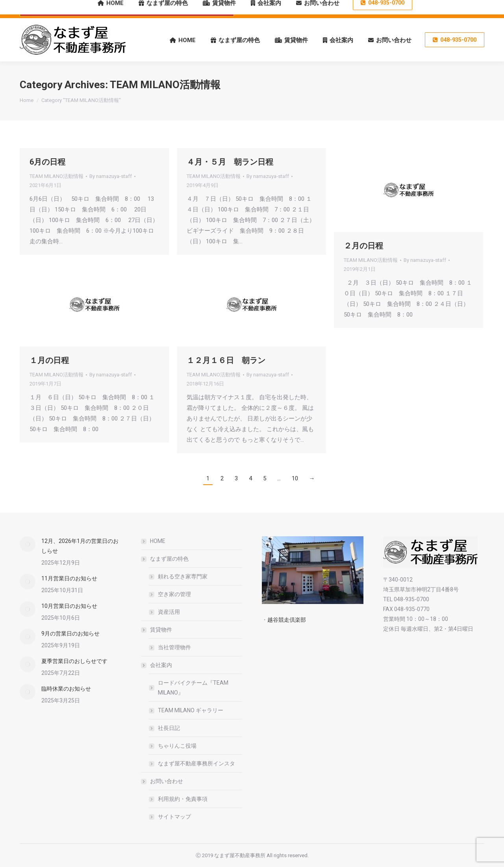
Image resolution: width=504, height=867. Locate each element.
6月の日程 (47, 162)
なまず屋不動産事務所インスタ (196, 763)
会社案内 (157, 665)
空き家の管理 (174, 594)
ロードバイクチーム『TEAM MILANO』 (193, 688)
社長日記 (169, 728)
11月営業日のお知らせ (69, 578)
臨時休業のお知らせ (66, 689)
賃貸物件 (157, 630)
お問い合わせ (163, 781)
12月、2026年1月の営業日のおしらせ (80, 546)
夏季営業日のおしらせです (74, 661)
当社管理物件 (174, 647)
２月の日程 (363, 246)
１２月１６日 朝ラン (226, 360)
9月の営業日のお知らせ (70, 634)
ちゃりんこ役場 (177, 746)
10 (295, 478)
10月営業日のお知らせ (69, 606)
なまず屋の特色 (165, 559)
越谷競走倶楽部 (287, 620)
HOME (158, 541)
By (111, 176)
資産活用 (169, 612)
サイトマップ (174, 817)
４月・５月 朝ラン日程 (230, 162)
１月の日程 (49, 360)
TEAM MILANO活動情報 (57, 176)
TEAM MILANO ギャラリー (191, 710)
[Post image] (28, 544)
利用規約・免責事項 (183, 799)
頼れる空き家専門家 (183, 576)
